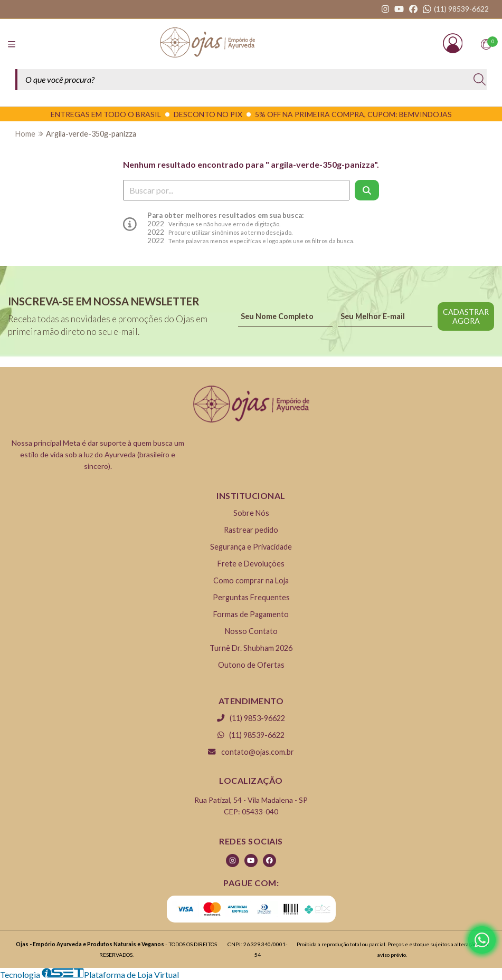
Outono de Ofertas (251, 665)
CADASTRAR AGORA (466, 316)
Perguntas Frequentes (251, 597)
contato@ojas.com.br (251, 752)
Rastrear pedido (251, 530)
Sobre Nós (251, 513)
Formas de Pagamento (251, 614)
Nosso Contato (251, 631)
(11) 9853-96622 (251, 718)
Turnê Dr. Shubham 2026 (251, 648)
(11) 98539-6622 (251, 735)
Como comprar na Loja (251, 580)
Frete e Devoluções (251, 564)
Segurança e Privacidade (251, 547)
